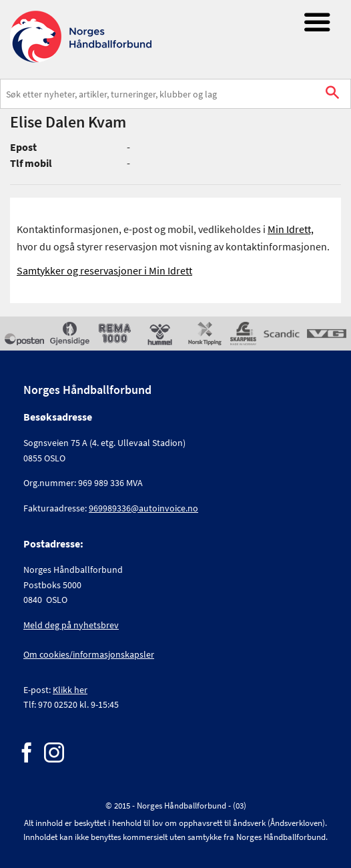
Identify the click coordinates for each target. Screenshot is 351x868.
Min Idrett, (291, 229)
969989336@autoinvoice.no (143, 508)
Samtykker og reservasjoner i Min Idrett (104, 270)
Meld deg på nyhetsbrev (71, 625)
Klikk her (70, 690)
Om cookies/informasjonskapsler (89, 654)
